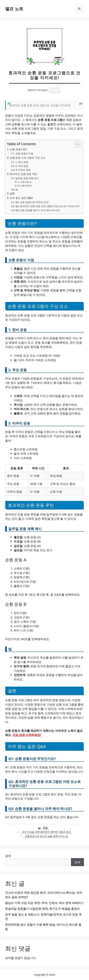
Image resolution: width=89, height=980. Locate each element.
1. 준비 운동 (22, 162)
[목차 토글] (76, 144)
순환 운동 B (26, 186)
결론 (12, 193)
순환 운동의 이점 (24, 153)
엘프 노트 (14, 9)
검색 (8, 856)
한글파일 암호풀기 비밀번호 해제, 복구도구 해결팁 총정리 (42, 909)
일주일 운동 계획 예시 (27, 178)
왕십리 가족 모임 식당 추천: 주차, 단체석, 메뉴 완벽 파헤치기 (44, 903)
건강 (45, 828)
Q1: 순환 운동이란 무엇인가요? (32, 202)
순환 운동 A (26, 182)
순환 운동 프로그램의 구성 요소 (28, 158)
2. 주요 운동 (22, 166)
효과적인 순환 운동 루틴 (23, 174)
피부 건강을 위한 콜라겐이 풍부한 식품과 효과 (46, 832)
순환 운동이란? (18, 149)
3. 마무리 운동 (23, 170)
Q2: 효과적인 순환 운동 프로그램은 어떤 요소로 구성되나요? (47, 206)
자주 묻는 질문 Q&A (21, 198)
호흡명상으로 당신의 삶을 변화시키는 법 (46, 836)
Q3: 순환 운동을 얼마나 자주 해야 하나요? (38, 210)
